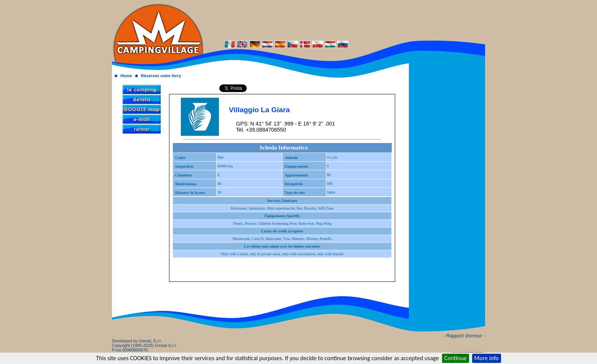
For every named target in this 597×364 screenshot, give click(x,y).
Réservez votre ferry (161, 76)
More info (487, 358)
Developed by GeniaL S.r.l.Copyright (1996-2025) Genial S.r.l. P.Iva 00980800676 (144, 345)
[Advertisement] (344, 20)
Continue (456, 358)
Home (126, 76)
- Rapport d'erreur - (464, 336)
